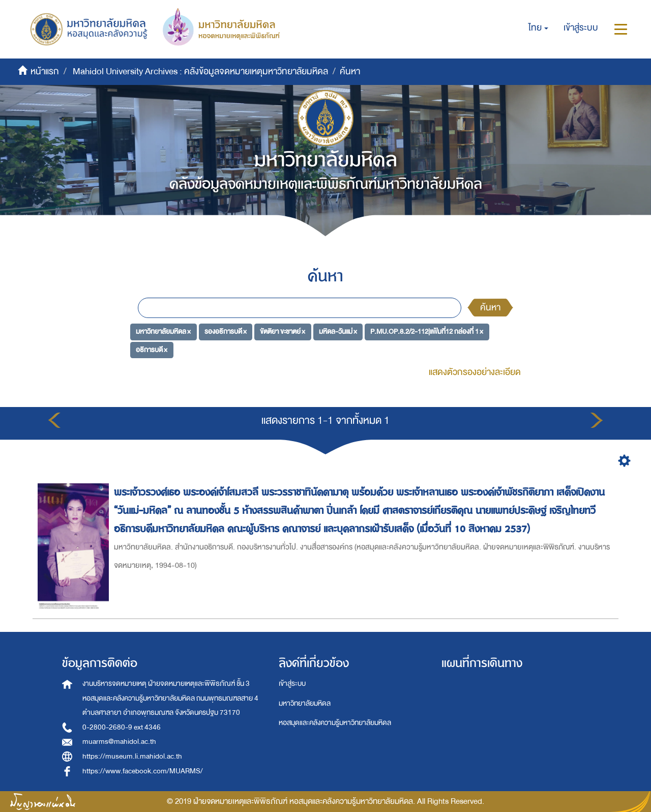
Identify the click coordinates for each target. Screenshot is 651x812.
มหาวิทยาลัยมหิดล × (163, 331)
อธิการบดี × (152, 350)
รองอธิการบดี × (226, 331)
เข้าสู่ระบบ (292, 684)
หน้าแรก (45, 71)
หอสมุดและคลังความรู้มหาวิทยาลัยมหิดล (335, 723)
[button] (538, 28)
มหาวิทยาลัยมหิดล (305, 703)
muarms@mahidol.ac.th (119, 742)
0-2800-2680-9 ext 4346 (122, 727)
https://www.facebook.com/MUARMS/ (143, 771)
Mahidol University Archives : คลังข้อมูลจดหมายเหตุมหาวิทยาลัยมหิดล (200, 71)
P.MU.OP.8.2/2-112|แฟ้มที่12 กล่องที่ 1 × (427, 331)
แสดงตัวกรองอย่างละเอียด (475, 372)
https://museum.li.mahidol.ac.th (132, 756)
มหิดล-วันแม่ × (338, 331)
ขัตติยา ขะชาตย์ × (283, 331)
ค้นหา (490, 308)
